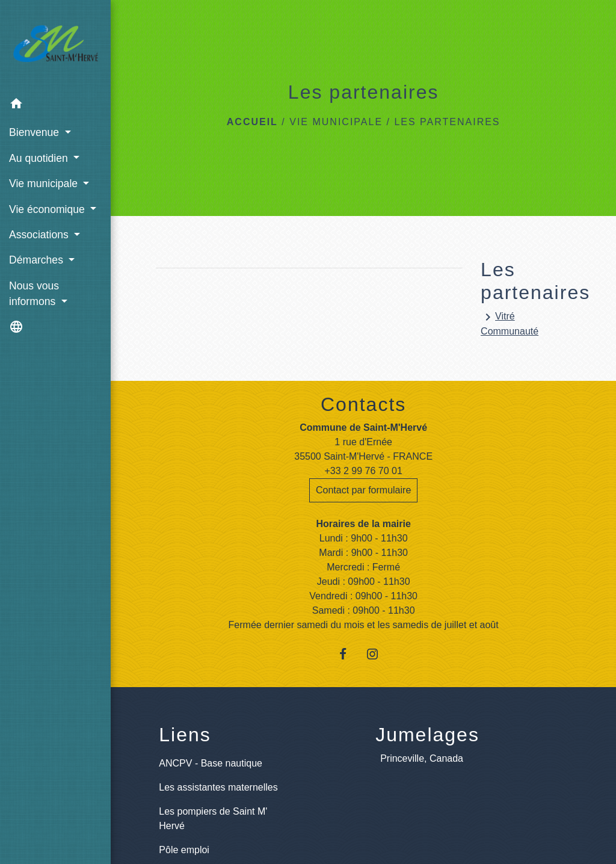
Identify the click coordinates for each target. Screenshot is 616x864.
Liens (185, 735)
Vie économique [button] (48, 209)
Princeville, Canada (422, 758)
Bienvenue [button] (35, 132)
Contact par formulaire (363, 490)
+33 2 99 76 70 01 (363, 471)
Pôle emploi (184, 850)
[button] (55, 106)
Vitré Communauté (510, 323)
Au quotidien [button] (40, 158)
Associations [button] (40, 235)
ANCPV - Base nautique (211, 763)
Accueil (252, 122)
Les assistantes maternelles (218, 787)
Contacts (363, 404)
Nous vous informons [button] (34, 294)
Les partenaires (447, 122)
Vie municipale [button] (45, 184)
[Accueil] (55, 46)
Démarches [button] (38, 260)
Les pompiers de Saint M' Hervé (213, 819)
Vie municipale (336, 122)
